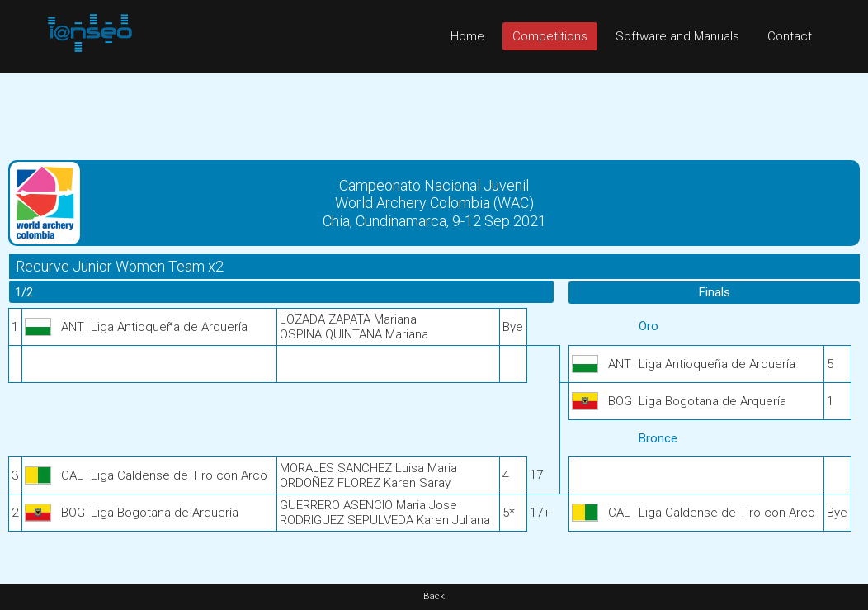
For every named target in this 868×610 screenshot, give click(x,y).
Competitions (550, 36)
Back (434, 596)
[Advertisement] (434, 111)
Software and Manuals (677, 36)
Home (467, 36)
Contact (790, 36)
